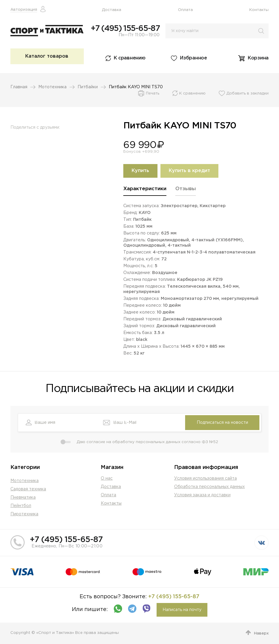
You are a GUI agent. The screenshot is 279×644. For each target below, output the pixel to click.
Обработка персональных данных (209, 487)
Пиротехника (24, 514)
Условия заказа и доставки (202, 495)
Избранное (193, 58)
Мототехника (52, 87)
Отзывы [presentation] (186, 189)
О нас (107, 478)
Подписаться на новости (222, 423)
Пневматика (23, 497)
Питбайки (88, 87)
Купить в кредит (189, 171)
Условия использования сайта (205, 478)
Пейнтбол (21, 506)
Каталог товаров (47, 56)
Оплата (185, 10)
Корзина (258, 58)
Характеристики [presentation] (145, 189)
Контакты (259, 10)
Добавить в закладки (248, 93)
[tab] (145, 191)
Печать (153, 93)
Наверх (261, 633)
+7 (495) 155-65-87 (125, 29)
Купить (140, 171)
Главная (19, 87)
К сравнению (130, 58)
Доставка (112, 10)
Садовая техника (28, 489)
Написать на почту (182, 610)
